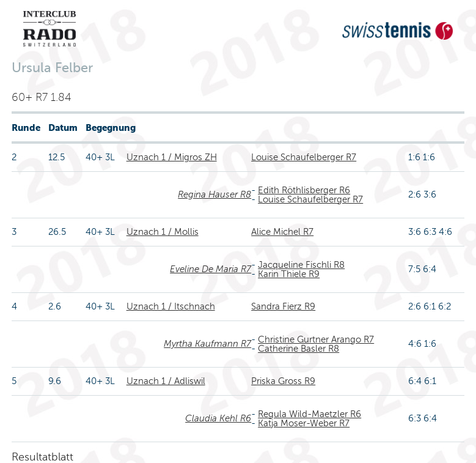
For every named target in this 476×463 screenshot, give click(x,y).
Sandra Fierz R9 (283, 306)
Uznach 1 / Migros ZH (172, 157)
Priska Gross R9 (283, 381)
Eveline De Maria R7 (211, 269)
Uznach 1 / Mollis (163, 232)
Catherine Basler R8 (298, 349)
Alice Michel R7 (282, 232)
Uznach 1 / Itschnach (171, 306)
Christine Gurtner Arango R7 (316, 339)
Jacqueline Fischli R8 (301, 265)
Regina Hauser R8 (214, 194)
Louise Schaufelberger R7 (304, 157)
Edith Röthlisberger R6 (304, 190)
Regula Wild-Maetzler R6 (309, 414)
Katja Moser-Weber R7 (304, 423)
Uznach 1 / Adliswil (166, 381)
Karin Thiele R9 (289, 274)
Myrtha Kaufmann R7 (207, 344)
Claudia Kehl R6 (218, 418)
